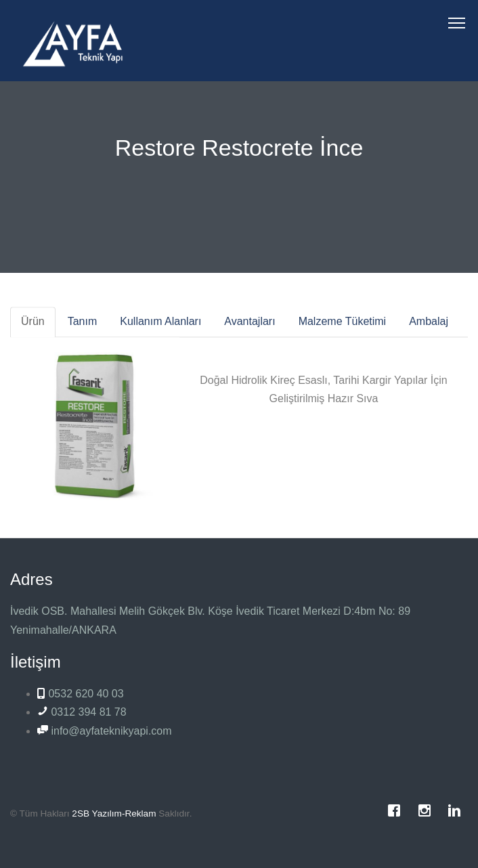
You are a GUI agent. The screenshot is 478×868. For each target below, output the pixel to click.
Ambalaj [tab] (429, 325)
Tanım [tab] (83, 325)
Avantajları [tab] (249, 325)
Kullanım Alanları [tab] (160, 325)
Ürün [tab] (33, 325)
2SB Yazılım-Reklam (114, 813)
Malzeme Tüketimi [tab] (343, 325)
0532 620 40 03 (81, 694)
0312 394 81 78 (82, 712)
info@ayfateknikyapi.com (105, 731)
